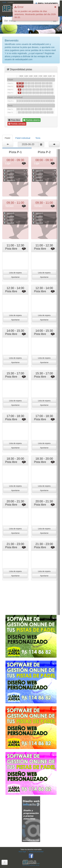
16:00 (37, 90)
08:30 (19, 90)
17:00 (40, 83)
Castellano (11, 2)
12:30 (29, 83)
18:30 (43, 83)
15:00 (34, 101)
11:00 (26, 83)
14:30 (34, 90)
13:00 (30, 90)
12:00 (27, 101)
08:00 (18, 83)
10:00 (23, 90)
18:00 (42, 101)
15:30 (36, 83)
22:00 (52, 90)
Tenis (38, 138)
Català (4, 2)
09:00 (20, 101)
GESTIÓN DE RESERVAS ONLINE (31, 863)
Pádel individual (23, 138)
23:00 (54, 101)
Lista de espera (15, 273)
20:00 (47, 83)
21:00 (49, 101)
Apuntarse (15, 277)
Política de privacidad (36, 852)
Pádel (7, 138)
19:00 (45, 90)
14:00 (33, 83)
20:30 (48, 90)
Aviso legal (22, 852)
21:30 (51, 83)
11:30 (27, 90)
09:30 (22, 83)
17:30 (41, 90)
